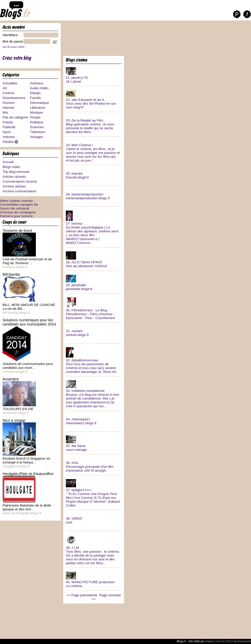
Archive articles (14, 186)
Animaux (37, 83)
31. (94, 331)
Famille (35, 98)
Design (35, 93)
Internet (8, 108)
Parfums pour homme (16, 216)
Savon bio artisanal (14, 208)
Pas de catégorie (15, 117)
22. (94, 99)
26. (94, 194)
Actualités (10, 83)
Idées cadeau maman (16, 201)
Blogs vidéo (11, 167)
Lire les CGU (224, 641)
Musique (36, 112)
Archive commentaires (19, 191)
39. (94, 549)
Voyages (36, 137)
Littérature (38, 108)
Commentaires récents (20, 181)
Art (5, 88)
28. (94, 259)
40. (94, 579)
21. (94, 75)
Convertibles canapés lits (19, 205)
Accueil (8, 162)
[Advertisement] (80, 39)
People (35, 117)
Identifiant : (11, 35)
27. (94, 227)
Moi (5, 112)
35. (94, 443)
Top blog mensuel (16, 172)
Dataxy (209, 641)
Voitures (9, 137)
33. (94, 394)
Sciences (37, 127)
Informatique (39, 103)
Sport (7, 132)
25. (94, 174)
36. (94, 465)
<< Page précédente (82, 595)
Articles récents (14, 177)
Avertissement (242, 641)
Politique (36, 122)
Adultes (8, 142)
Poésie (8, 122)
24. (94, 151)
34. (94, 419)
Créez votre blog (17, 58)
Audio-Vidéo (39, 88)
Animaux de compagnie (18, 212)
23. (94, 124)
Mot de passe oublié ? (14, 47)
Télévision (38, 132)
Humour (9, 103)
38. (94, 518)
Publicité (9, 127)
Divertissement (14, 98)
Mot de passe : (14, 41)
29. (94, 282)
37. (94, 493)
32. (94, 360)
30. (94, 308)
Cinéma (8, 93)
